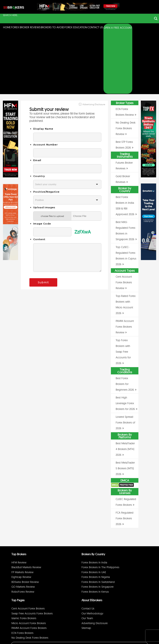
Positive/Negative (46, 130)
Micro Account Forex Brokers (29, 561)
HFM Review (19, 500)
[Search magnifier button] (156, 19)
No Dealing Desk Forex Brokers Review (126, 66)
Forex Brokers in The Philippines (100, 505)
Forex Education (76, 27)
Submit (43, 220)
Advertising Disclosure (95, 561)
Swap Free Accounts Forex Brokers (32, 551)
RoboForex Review (23, 530)
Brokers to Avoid (52, 27)
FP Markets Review (22, 510)
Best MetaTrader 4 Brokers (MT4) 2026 (125, 387)
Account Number (45, 83)
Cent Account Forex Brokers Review (124, 221)
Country (39, 114)
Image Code (42, 162)
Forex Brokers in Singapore (98, 525)
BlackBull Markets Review (26, 505)
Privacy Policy (112, 635)
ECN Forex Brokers (22, 571)
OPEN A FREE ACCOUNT (118, 28)
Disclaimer (126, 635)
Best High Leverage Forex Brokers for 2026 (125, 341)
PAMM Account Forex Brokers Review (125, 265)
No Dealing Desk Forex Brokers (30, 576)
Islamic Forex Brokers (24, 556)
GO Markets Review (23, 525)
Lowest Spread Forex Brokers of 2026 (125, 361)
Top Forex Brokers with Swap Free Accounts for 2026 (123, 290)
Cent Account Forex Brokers (28, 547)
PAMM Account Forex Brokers (29, 566)
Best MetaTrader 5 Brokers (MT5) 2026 (125, 406)
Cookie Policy (139, 635)
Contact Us (95, 27)
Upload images (44, 145)
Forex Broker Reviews (26, 27)
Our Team (87, 556)
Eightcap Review (21, 515)
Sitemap (86, 566)
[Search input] (77, 15)
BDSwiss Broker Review (25, 520)
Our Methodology (92, 551)
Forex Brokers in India (94, 500)
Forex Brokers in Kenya (95, 530)
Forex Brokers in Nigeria (96, 515)
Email (37, 98)
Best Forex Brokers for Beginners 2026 (125, 322)
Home (7, 27)
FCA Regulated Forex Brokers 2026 (125, 457)
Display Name (43, 67)
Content (39, 177)
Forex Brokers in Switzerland (98, 520)
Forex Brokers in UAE (94, 510)
